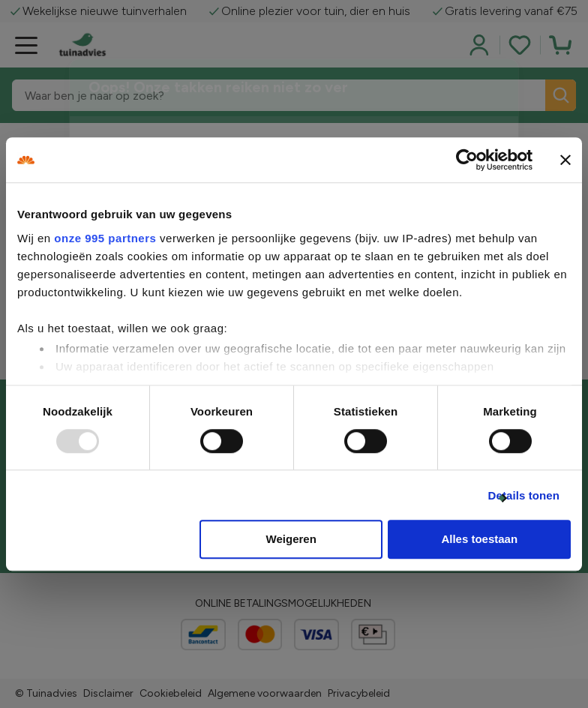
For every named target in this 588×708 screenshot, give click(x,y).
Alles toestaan (479, 540)
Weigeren (291, 540)
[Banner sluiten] (565, 160)
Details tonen (524, 495)
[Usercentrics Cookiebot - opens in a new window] (467, 160)
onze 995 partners (105, 238)
